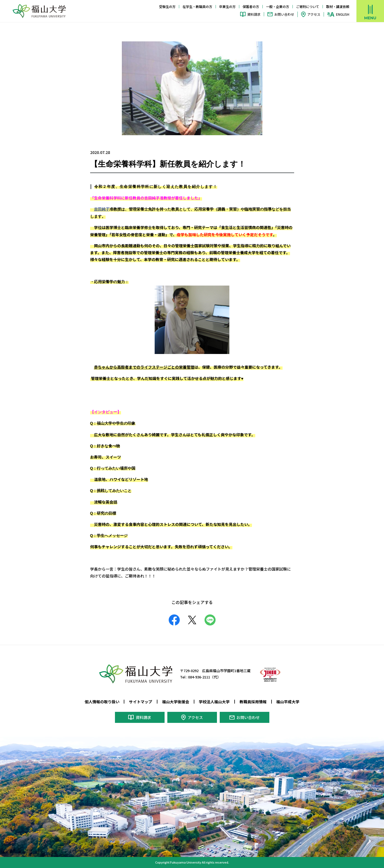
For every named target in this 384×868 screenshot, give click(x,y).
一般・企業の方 (278, 6)
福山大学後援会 (176, 702)
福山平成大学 (288, 702)
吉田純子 (102, 209)
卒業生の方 (227, 6)
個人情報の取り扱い (102, 702)
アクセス (314, 14)
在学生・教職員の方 (197, 6)
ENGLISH (343, 14)
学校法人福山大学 (214, 702)
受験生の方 (167, 6)
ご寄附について (308, 6)
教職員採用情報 (253, 702)
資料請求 (254, 14)
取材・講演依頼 (338, 6)
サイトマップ (141, 702)
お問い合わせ (284, 14)
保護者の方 (251, 6)
